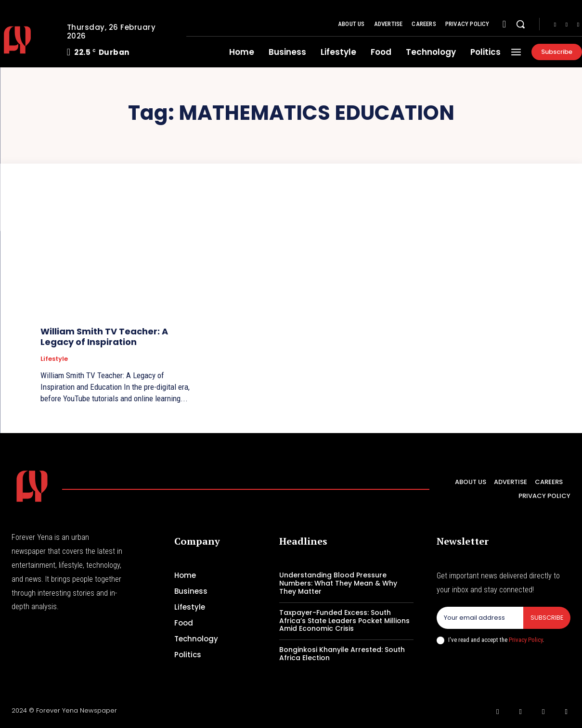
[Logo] (32, 486)
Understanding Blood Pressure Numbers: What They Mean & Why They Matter (338, 583)
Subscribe (547, 618)
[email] (480, 618)
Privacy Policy (526, 640)
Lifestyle (54, 359)
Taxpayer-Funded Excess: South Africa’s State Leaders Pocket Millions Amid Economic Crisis (344, 621)
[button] (520, 24)
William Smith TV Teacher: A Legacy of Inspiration (104, 337)
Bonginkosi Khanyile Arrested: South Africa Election (342, 654)
